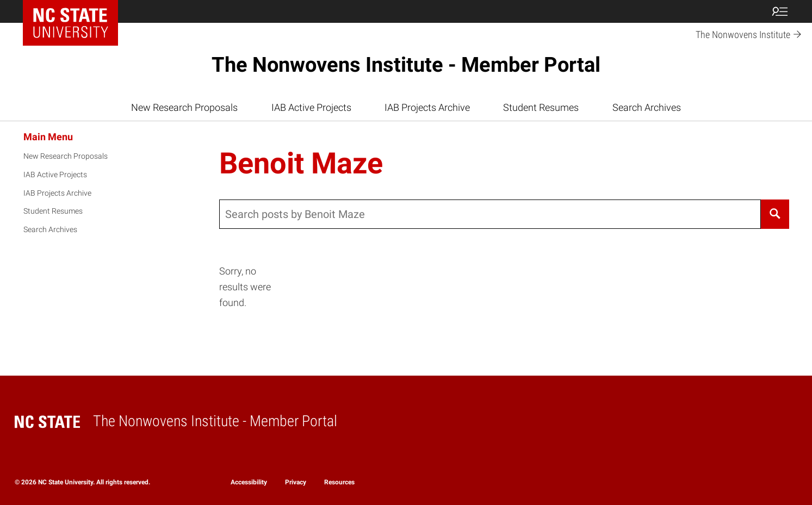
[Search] (775, 214)
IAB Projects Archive (427, 107)
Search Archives (647, 107)
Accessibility (249, 482)
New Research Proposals (184, 107)
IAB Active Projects (311, 107)
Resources (339, 482)
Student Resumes (541, 107)
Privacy (296, 482)
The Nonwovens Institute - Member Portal (406, 65)
